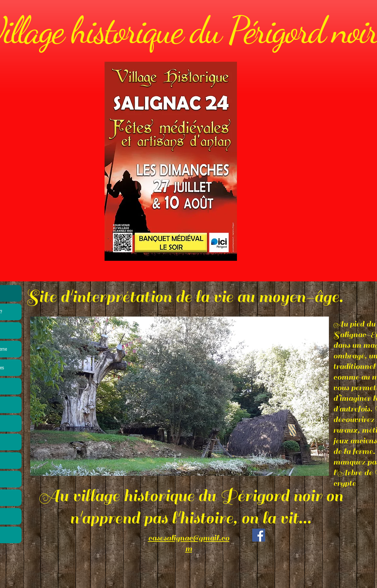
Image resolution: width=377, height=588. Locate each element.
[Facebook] (259, 535)
